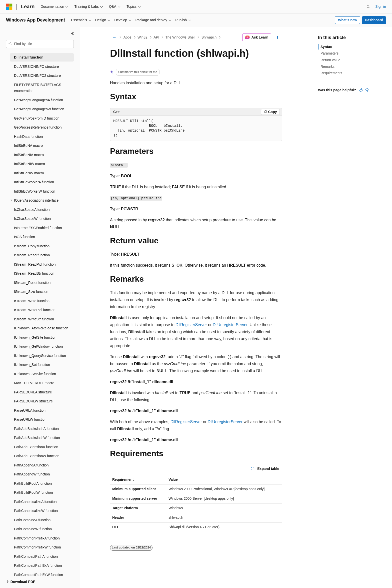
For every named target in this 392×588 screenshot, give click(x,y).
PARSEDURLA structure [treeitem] (33, 392)
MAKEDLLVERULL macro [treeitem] (34, 383)
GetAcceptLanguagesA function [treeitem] (38, 100)
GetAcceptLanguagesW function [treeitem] (39, 109)
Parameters (329, 53)
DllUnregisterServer (230, 325)
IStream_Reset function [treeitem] (32, 283)
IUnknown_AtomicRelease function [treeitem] (41, 328)
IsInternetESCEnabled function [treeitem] (38, 228)
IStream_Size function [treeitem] (31, 292)
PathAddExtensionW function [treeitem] (37, 456)
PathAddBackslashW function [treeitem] (37, 438)
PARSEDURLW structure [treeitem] (33, 401)
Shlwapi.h (209, 37)
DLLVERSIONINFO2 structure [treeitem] (37, 76)
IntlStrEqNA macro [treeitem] (28, 146)
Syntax (326, 47)
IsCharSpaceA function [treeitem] (32, 210)
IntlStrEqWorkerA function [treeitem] (34, 182)
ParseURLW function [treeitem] (30, 419)
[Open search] (368, 7)
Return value (330, 60)
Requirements (331, 73)
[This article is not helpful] (367, 90)
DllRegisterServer (191, 325)
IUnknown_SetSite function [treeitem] (35, 374)
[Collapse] (72, 34)
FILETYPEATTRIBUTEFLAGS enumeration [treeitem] (38, 88)
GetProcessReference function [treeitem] (38, 127)
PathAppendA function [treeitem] (31, 465)
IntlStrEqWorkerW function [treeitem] (35, 191)
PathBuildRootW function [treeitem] (33, 492)
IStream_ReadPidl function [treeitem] (35, 264)
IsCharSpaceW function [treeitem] (32, 219)
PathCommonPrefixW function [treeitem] (37, 547)
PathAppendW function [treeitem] (32, 474)
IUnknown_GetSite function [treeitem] (35, 337)
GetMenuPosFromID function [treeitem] (37, 118)
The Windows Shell (180, 37)
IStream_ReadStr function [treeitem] (34, 273)
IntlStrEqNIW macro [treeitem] (29, 164)
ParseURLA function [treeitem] (30, 410)
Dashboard (374, 20)
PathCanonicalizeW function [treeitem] (36, 511)
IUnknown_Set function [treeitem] (32, 365)
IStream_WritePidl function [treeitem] (35, 310)
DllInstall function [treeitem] (29, 57)
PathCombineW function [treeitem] (33, 529)
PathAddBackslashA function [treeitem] (36, 429)
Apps (127, 37)
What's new (347, 20)
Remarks (327, 67)
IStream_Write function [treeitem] (32, 301)
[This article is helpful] (361, 90)
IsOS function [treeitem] (24, 237)
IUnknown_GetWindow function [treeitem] (38, 346)
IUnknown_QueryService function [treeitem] (40, 356)
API (156, 37)
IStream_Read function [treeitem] (32, 255)
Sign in (381, 7)
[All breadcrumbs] (114, 38)
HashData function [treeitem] (28, 137)
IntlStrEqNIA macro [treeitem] (29, 155)
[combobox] (40, 44)
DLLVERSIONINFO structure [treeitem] (36, 67)
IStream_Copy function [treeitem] (32, 246)
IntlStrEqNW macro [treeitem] (29, 173)
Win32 (142, 37)
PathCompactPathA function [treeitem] (36, 556)
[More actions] (278, 38)
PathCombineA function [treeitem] (32, 520)
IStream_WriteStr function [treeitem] (34, 319)
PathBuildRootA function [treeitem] (33, 483)
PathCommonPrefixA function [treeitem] (37, 538)
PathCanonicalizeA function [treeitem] (35, 502)
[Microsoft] (9, 7)
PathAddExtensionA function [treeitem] (36, 447)
